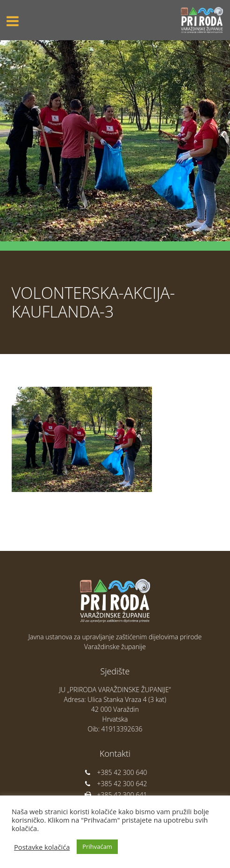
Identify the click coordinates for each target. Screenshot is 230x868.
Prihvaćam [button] (97, 846)
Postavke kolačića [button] (42, 847)
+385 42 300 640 (115, 772)
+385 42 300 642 (115, 784)
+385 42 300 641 (115, 795)
